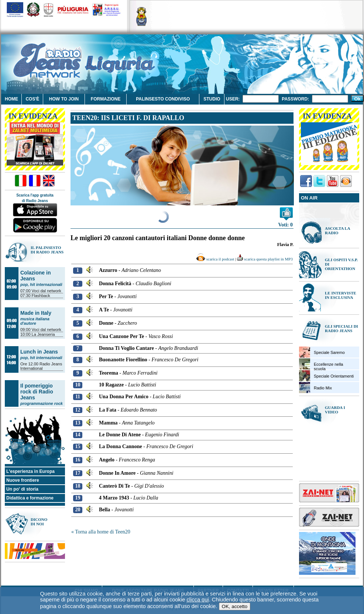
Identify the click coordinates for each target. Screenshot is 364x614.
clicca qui (198, 588)
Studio (212, 99)
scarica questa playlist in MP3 (265, 259)
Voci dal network (47, 291)
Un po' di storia (22, 489)
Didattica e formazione (30, 498)
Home (11, 99)
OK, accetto (235, 595)
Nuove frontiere (23, 480)
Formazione (106, 99)
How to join (64, 99)
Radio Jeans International (41, 366)
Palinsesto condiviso (163, 99)
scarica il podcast (215, 259)
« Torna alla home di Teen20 (101, 532)
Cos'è (32, 99)
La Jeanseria (43, 334)
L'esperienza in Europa (30, 471)
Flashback (41, 296)
